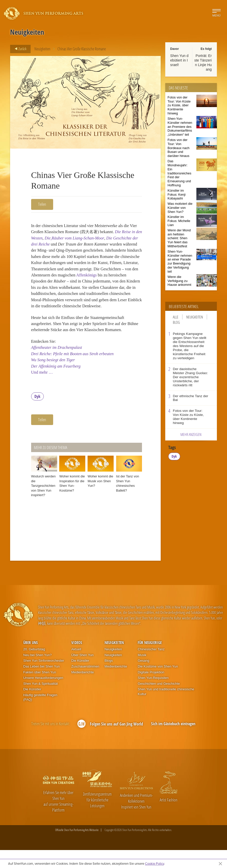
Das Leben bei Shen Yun (42, 684)
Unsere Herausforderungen (43, 696)
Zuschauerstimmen (85, 684)
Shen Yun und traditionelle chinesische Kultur (166, 710)
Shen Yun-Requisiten (153, 696)
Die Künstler (32, 707)
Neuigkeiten (42, 49)
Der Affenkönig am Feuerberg (58, 383)
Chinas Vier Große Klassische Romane (82, 49)
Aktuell (76, 667)
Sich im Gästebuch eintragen (173, 742)
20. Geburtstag (34, 667)
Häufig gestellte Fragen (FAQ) (40, 715)
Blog (176, 322)
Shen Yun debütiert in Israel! (179, 60)
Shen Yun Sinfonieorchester (44, 679)
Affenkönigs (62, 286)
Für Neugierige (150, 660)
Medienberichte (83, 690)
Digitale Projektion (151, 690)
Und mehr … (43, 390)
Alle (176, 317)
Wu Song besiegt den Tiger (55, 376)
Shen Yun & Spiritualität (40, 702)
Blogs (109, 679)
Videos (77, 660)
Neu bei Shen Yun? (37, 673)
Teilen (42, 204)
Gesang (143, 679)
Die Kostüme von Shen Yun (158, 684)
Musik (142, 673)
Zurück (19, 49)
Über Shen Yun (82, 673)
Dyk (37, 414)
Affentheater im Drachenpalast (58, 363)
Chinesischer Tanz (151, 667)
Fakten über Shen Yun (40, 690)
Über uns (30, 660)
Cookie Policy (154, 863)
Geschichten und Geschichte (159, 702)
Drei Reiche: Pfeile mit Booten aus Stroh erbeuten (75, 370)
